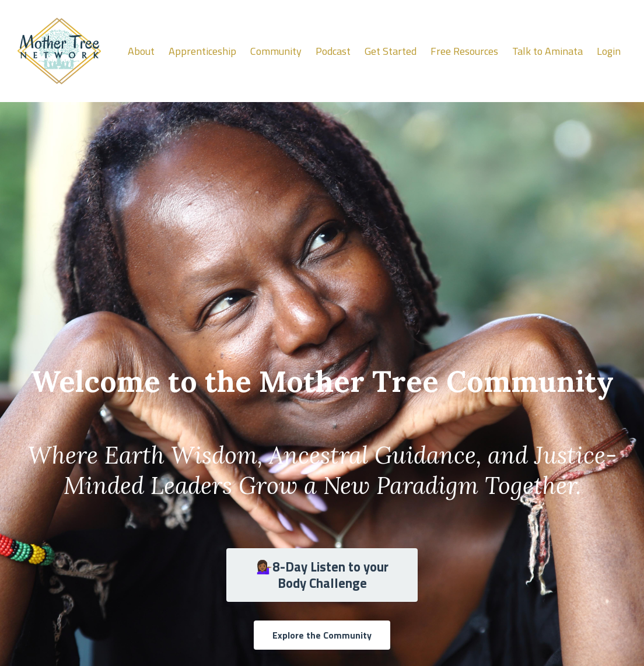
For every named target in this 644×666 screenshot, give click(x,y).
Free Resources (464, 51)
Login (609, 51)
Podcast (333, 51)
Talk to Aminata (547, 51)
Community (276, 51)
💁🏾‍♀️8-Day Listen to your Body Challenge (322, 575)
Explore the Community (322, 635)
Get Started (391, 51)
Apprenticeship (202, 51)
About (141, 51)
